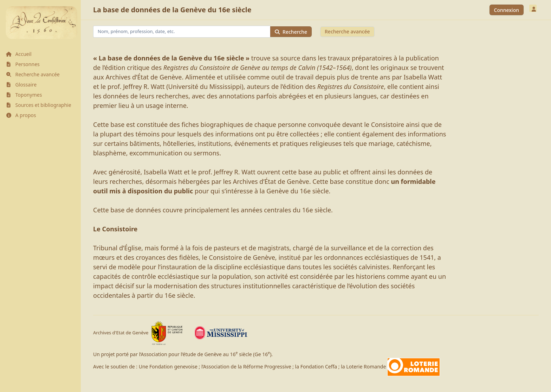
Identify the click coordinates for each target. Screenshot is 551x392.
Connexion (507, 10)
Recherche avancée (347, 31)
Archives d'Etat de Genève (138, 333)
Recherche (291, 32)
